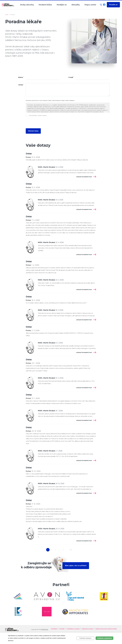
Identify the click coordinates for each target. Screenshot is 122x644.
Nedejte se (62, 5)
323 (71, 550)
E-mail (71, 77)
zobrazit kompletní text (84, 177)
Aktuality (76, 5)
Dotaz (21, 85)
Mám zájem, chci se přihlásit (76, 566)
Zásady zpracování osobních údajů (106, 629)
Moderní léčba (45, 5)
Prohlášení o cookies (73, 629)
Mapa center (90, 5)
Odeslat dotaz (33, 131)
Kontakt (62, 629)
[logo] (8, 5)
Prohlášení (54, 629)
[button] (101, 5)
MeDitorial (45, 629)
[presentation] (40, 122)
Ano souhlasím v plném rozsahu (38, 115)
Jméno (21, 77)
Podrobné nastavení (85, 638)
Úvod (7, 15)
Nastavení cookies (88, 629)
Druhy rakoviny (27, 5)
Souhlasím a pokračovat (105, 638)
